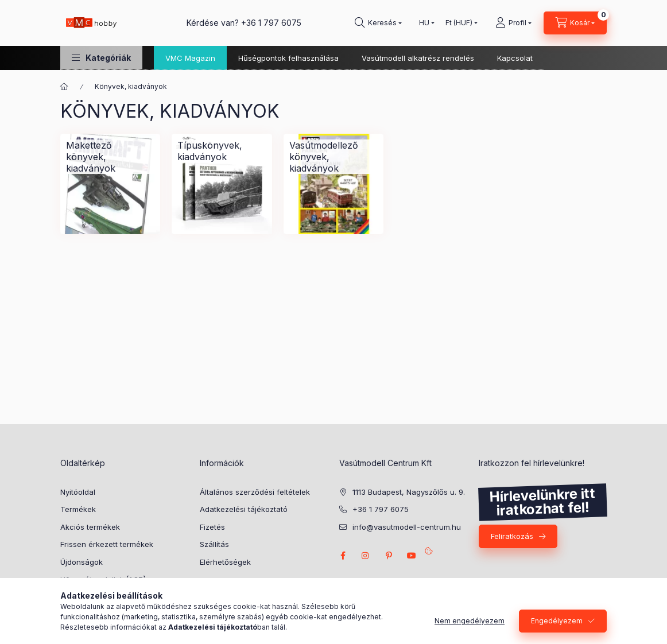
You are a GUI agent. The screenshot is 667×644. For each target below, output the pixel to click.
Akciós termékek (90, 527)
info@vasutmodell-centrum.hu (407, 527)
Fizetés (212, 527)
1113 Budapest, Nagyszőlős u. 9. (409, 492)
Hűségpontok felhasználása (288, 58)
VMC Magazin (190, 58)
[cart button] (575, 23)
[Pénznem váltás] (459, 23)
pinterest (389, 556)
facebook (343, 556)
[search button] (378, 23)
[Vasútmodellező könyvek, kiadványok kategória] (333, 157)
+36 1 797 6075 (271, 23)
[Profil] (513, 23)
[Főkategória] (64, 87)
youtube (412, 556)
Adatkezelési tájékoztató (244, 509)
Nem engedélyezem (470, 621)
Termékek (78, 509)
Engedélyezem (557, 621)
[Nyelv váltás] (424, 23)
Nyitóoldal (78, 492)
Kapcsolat (515, 58)
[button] (101, 58)
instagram (366, 556)
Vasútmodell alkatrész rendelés (418, 58)
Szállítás (214, 544)
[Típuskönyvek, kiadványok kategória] (222, 151)
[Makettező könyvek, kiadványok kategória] (110, 157)
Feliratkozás (512, 536)
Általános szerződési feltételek (255, 492)
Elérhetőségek (225, 562)
